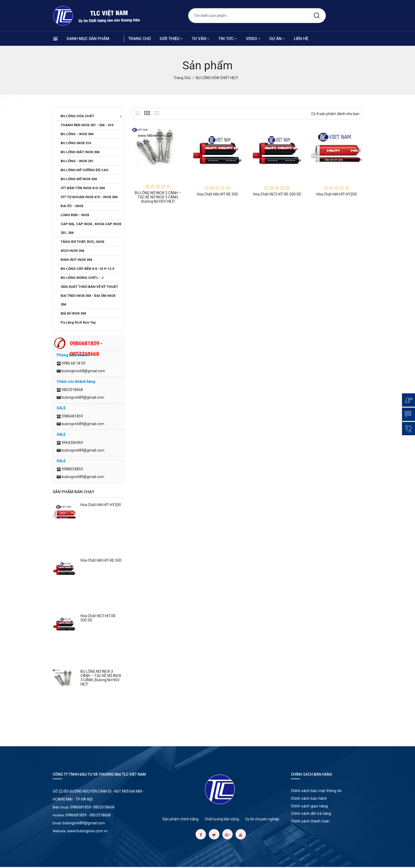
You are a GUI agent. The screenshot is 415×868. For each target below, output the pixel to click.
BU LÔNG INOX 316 (76, 143)
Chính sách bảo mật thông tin (317, 791)
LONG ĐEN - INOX (75, 215)
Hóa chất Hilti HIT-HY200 (101, 505)
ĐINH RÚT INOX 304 (76, 260)
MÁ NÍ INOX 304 (73, 313)
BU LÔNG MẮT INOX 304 (80, 152)
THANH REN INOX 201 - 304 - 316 (87, 125)
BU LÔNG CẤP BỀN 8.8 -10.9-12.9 (87, 269)
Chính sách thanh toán (310, 825)
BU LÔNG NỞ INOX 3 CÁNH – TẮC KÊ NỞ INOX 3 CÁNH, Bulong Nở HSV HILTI (101, 678)
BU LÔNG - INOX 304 (77, 134)
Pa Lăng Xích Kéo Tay (78, 322)
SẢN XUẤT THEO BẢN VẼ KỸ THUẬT (89, 287)
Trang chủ (139, 39)
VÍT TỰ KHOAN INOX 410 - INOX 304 (89, 197)
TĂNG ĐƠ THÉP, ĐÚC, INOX (82, 242)
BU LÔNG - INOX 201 (77, 161)
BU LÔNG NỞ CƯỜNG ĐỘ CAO (84, 170)
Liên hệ (301, 39)
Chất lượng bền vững (222, 819)
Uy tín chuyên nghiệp (262, 819)
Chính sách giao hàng (310, 808)
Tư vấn (201, 39)
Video (253, 39)
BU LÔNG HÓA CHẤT (91, 116)
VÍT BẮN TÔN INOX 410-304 (83, 188)
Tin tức (228, 39)
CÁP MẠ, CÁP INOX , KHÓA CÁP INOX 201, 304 (91, 228)
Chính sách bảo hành (309, 800)
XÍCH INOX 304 (72, 251)
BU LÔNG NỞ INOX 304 (79, 179)
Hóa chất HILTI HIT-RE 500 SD (277, 194)
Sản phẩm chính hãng (180, 819)
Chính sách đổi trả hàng (312, 817)
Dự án (277, 39)
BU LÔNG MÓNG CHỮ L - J (82, 278)
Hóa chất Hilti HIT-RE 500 (101, 560)
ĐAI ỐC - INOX (72, 206)
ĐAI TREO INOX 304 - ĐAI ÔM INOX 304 (88, 300)
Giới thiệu (171, 39)
